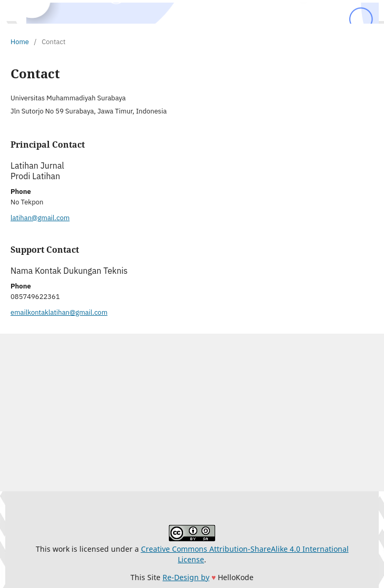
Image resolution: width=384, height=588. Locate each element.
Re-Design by (186, 577)
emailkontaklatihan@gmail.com (59, 312)
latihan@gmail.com (40, 218)
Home (20, 42)
